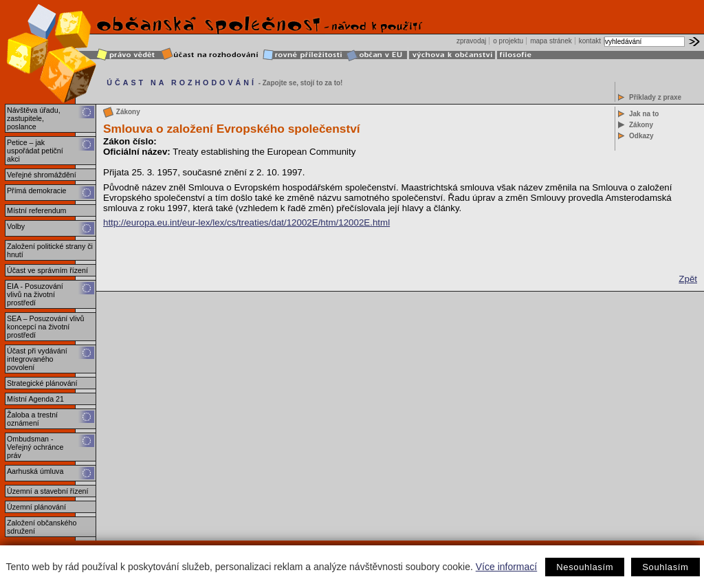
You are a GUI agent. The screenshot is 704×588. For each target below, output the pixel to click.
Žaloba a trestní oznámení (32, 419)
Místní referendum (36, 210)
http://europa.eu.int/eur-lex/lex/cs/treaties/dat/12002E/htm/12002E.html (246, 222)
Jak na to (644, 114)
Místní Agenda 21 (35, 399)
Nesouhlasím (585, 567)
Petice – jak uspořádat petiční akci (35, 151)
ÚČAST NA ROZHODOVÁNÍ (181, 83)
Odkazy (641, 136)
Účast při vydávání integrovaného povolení (37, 359)
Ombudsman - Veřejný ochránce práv (35, 447)
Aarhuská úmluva (35, 471)
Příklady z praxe (655, 97)
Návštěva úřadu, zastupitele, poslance (34, 118)
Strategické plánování (42, 383)
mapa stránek (551, 41)
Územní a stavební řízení (47, 491)
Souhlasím (665, 567)
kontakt (590, 41)
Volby (16, 226)
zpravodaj (471, 41)
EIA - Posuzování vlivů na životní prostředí (35, 294)
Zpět (688, 279)
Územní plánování (36, 507)
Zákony (641, 125)
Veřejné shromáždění (42, 175)
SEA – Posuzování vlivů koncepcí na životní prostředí (46, 327)
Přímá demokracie (36, 190)
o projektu (508, 41)
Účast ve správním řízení (47, 270)
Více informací (506, 567)
